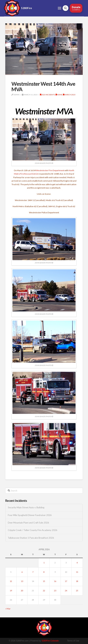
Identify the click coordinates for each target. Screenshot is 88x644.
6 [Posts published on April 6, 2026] (22, 572)
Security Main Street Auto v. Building (26, 508)
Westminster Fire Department (50, 170)
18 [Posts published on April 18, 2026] (77, 581)
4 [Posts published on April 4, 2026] (77, 563)
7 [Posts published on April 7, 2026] (33, 572)
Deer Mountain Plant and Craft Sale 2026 (28, 523)
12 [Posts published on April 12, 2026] (11, 581)
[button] (60, 8)
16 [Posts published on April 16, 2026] (55, 581)
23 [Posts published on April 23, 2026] (55, 591)
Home (59, 95)
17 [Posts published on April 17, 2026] (66, 581)
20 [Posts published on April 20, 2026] (22, 591)
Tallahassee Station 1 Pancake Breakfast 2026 (31, 538)
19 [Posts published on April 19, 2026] (11, 591)
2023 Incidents (47, 95)
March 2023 (69, 95)
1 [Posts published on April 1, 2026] (44, 563)
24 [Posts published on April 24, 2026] (66, 591)
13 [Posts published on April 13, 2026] (22, 581)
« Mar (8, 609)
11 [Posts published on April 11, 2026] (77, 572)
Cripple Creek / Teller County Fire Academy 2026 (33, 530)
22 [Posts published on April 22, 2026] (44, 591)
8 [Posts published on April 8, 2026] (44, 572)
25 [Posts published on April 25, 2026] (77, 591)
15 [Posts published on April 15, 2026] (44, 581)
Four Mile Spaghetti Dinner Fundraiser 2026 (30, 515)
